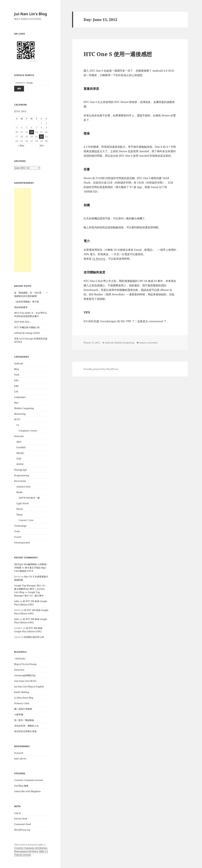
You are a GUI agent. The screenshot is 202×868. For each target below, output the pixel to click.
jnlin (17, 601)
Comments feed (23, 824)
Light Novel (23, 503)
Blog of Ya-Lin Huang (25, 664)
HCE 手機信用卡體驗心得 (27, 327)
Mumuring (20, 414)
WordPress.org (22, 830)
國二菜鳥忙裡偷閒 (23, 709)
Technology (20, 526)
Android (19, 363)
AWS (19, 442)
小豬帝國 (19, 715)
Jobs (16, 380)
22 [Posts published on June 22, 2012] (41, 137)
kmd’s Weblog (22, 692)
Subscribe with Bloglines (27, 791)
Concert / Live (26, 520)
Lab (16, 391)
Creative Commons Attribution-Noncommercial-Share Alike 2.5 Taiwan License (31, 851)
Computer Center (28, 431)
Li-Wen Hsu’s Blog (24, 698)
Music (20, 515)
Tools (17, 531)
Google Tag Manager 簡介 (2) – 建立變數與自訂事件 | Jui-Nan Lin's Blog (30, 589)
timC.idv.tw (20, 759)
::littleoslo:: (20, 659)
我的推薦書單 (21, 307)
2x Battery (99, 259)
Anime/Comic (24, 487)
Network (19, 436)
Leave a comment (148, 343)
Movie (20, 509)
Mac (16, 403)
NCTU (17, 419)
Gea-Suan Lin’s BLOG (25, 681)
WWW (20, 464)
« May (21, 146)
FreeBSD (21, 447)
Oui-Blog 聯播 (21, 786)
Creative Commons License (29, 780)
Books (19, 492)
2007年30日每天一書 (29, 498)
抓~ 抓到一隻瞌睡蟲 (24, 720)
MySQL (20, 453)
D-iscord (19, 753)
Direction (19, 670)
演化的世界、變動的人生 (27, 726)
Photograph (20, 470)
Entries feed (21, 819)
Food (17, 375)
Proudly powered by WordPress (101, 369)
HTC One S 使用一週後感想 (118, 54)
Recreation (20, 481)
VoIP (19, 459)
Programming (22, 475)
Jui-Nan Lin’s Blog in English (29, 687)
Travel (18, 537)
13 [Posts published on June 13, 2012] (32, 132)
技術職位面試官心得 (34, 637)
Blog (16, 369)
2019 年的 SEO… (23, 322)
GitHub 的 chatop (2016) (27, 333)
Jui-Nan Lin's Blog (31, 14)
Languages (20, 397)
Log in (17, 813)
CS (18, 425)
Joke (16, 386)
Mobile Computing (24, 408)
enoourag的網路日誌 (25, 675)
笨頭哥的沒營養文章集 (25, 731)
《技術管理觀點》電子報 (27, 302)
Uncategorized (22, 543)
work (22, 845)
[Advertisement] (23, 230)
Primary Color (22, 703)
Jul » (42, 146)
